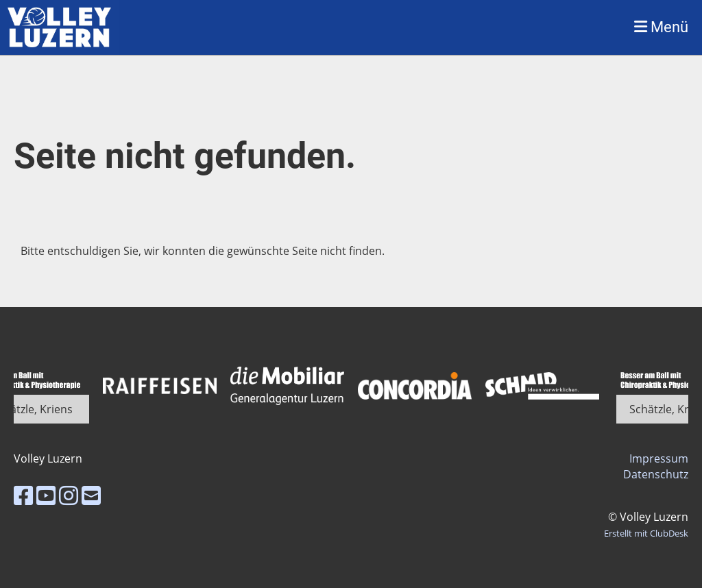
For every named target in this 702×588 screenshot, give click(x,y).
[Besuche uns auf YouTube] (46, 495)
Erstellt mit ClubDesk (646, 533)
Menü (661, 27)
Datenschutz (656, 474)
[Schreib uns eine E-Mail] (91, 495)
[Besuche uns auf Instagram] (69, 495)
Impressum (659, 458)
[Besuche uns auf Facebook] (23, 495)
